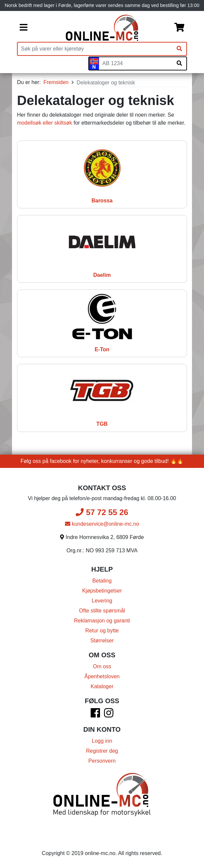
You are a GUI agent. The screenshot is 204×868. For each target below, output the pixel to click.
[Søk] (179, 49)
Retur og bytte (102, 631)
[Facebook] (95, 715)
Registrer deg (102, 751)
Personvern (102, 761)
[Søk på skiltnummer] (179, 63)
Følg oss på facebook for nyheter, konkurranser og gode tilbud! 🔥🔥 (102, 461)
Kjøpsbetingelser (102, 591)
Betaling (102, 581)
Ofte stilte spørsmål (102, 611)
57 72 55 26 (102, 512)
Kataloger (102, 686)
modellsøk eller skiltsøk (44, 123)
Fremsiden (56, 82)
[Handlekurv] (179, 28)
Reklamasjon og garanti (102, 621)
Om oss (102, 666)
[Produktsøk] (95, 49)
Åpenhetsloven (102, 676)
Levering (102, 601)
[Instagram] (109, 715)
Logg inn (102, 741)
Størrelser (102, 641)
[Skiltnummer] (136, 63)
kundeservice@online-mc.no (102, 524)
